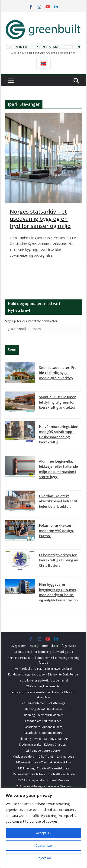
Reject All (44, 858)
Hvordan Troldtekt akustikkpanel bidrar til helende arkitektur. (58, 501)
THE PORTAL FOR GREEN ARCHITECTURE (43, 47)
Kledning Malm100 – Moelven (44, 709)
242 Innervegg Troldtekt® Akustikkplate (43, 768)
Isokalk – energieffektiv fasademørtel (44, 680)
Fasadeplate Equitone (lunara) (43, 727)
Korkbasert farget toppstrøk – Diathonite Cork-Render (44, 674)
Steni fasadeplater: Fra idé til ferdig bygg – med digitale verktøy (58, 373)
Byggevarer (18, 646)
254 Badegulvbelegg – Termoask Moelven (44, 786)
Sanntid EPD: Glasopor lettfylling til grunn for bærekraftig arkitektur (57, 402)
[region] (43, 828)
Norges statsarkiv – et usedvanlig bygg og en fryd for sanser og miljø (40, 219)
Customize (44, 845)
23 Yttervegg (57, 703)
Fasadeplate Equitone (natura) (44, 733)
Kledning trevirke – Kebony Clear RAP (44, 739)
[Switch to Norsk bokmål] (43, 64)
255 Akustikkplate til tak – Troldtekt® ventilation (44, 774)
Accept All (44, 833)
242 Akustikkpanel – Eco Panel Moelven (43, 780)
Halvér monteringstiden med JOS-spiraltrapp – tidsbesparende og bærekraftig (59, 434)
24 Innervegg (66, 757)
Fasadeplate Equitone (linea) (44, 721)
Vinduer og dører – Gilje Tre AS (33, 757)
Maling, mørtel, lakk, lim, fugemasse (53, 646)
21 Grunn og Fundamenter (43, 686)
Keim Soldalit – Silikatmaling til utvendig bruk (43, 669)
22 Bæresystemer (33, 703)
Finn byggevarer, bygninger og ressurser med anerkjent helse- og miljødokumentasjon (58, 592)
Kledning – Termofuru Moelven (43, 715)
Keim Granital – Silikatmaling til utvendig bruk (44, 652)
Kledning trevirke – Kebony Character (43, 745)
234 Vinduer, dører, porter (44, 751)
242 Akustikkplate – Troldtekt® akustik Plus (43, 762)
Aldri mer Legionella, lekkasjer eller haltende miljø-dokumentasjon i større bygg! (58, 469)
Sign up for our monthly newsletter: (32, 321)
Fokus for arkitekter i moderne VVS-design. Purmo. (56, 530)
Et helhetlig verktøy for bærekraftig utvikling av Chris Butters (58, 560)
